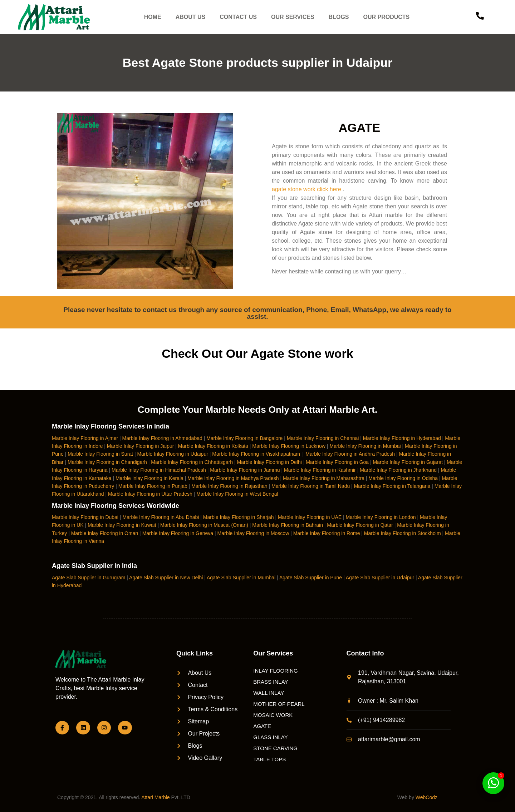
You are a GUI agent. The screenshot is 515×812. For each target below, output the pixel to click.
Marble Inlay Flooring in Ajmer (85, 438)
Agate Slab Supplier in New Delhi (166, 578)
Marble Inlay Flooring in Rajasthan (229, 486)
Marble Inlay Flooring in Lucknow (289, 446)
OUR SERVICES (293, 17)
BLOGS (339, 17)
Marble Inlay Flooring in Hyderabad (402, 438)
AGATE (262, 726)
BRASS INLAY (271, 682)
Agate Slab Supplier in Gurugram (89, 578)
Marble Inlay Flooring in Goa (337, 462)
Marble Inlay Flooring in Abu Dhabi (161, 517)
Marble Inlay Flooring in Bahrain (288, 525)
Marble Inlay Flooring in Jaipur (141, 446)
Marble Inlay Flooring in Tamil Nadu (311, 486)
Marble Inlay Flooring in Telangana (392, 486)
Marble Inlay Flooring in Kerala (149, 478)
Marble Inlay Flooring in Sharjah (239, 517)
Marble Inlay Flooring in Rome (327, 533)
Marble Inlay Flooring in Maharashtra (324, 478)
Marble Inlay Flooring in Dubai (85, 517)
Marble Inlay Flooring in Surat (100, 454)
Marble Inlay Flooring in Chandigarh (107, 462)
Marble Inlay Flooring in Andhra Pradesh (350, 454)
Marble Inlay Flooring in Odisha (403, 478)
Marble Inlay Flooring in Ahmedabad (162, 438)
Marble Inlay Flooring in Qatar (360, 525)
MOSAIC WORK (273, 715)
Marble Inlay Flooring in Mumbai (365, 446)
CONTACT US (239, 17)
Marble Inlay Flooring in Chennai (323, 438)
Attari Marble (155, 797)
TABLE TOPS (269, 759)
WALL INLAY (269, 693)
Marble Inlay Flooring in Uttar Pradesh (150, 494)
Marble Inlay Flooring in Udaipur (172, 454)
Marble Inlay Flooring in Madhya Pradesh (233, 478)
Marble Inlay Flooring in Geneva (178, 533)
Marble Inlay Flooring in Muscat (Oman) (204, 525)
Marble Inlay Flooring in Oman (105, 533)
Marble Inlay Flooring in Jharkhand (398, 470)
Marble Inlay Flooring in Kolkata (213, 446)
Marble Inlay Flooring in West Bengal (237, 494)
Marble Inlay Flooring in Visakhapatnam (256, 454)
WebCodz (426, 797)
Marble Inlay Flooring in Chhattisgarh (192, 462)
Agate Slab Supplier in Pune (311, 578)
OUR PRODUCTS (387, 17)
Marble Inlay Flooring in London (381, 517)
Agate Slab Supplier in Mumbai (241, 578)
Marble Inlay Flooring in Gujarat (408, 462)
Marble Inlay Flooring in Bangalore (244, 438)
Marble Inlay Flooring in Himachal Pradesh (159, 470)
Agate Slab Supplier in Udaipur (380, 578)
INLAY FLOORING (275, 671)
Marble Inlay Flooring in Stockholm (403, 533)
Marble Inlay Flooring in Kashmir (320, 470)
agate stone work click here (306, 189)
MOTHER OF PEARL (279, 704)
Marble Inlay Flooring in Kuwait (122, 525)
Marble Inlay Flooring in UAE (310, 517)
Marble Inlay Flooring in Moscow (253, 533)
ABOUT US (191, 17)
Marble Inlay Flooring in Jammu (245, 470)
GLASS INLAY (270, 737)
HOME (153, 17)
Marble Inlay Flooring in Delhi (269, 462)
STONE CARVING (275, 748)
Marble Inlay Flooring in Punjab (153, 486)
